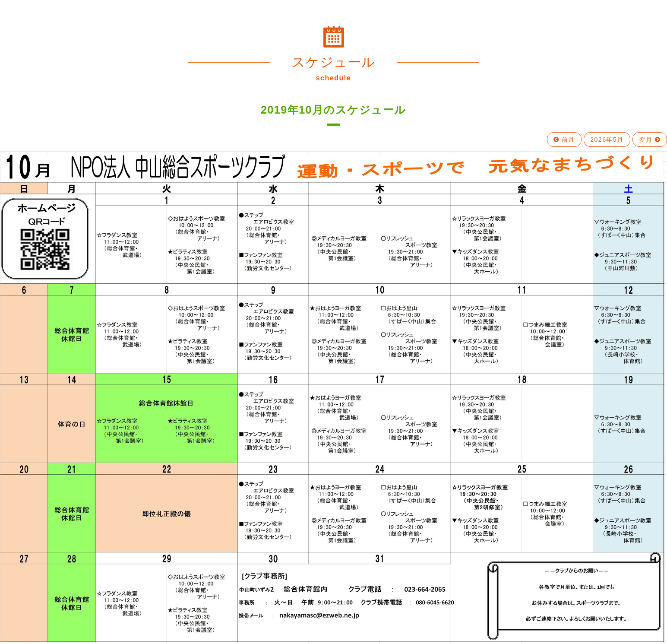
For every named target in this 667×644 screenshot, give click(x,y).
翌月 (650, 140)
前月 (564, 140)
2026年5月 (607, 140)
